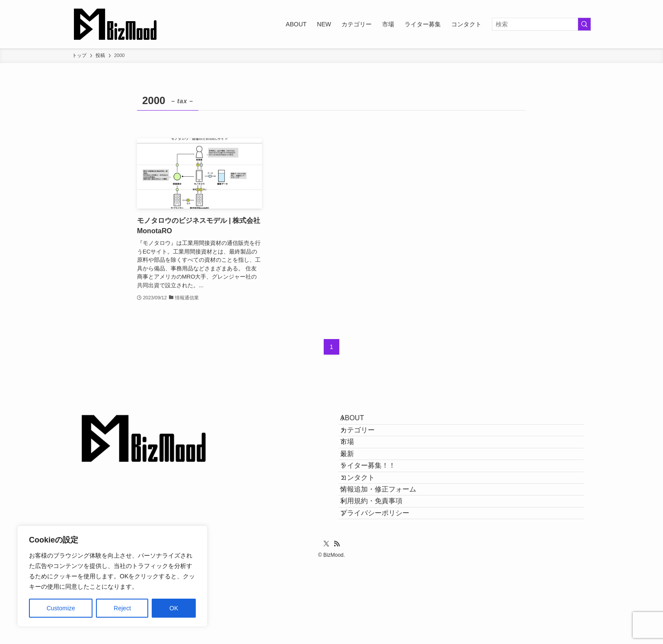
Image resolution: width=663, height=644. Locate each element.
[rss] (337, 622)
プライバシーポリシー (383, 586)
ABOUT (361, 422)
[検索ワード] (541, 24)
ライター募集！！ (376, 504)
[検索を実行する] (584, 24)
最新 (356, 484)
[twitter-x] (326, 622)
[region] (112, 576)
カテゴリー (366, 443)
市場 (356, 463)
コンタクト (366, 525)
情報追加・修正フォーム (387, 545)
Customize (61, 608)
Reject (122, 608)
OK (174, 608)
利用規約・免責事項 (380, 566)
